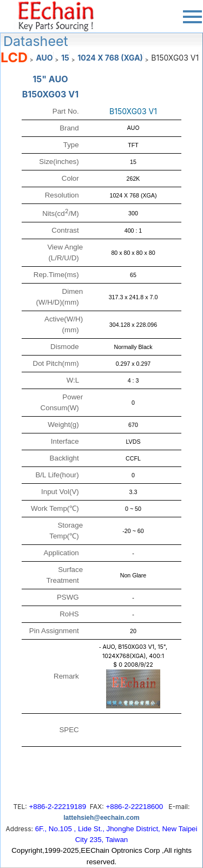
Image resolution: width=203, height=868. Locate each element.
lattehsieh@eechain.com (101, 818)
